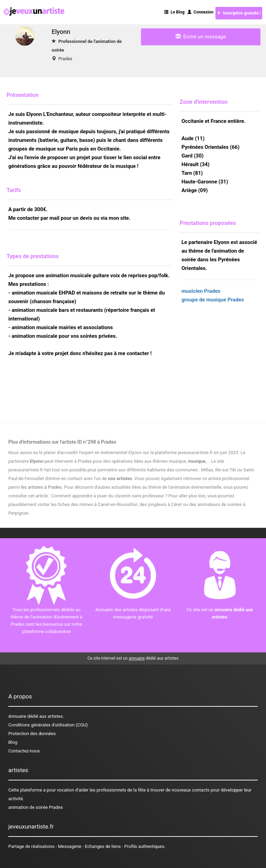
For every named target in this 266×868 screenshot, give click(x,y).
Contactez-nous (24, 751)
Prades (65, 59)
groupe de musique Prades (213, 300)
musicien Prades (201, 291)
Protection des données (32, 734)
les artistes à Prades (42, 487)
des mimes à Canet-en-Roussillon (104, 504)
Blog (13, 742)
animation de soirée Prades (36, 807)
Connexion (200, 12)
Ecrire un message (201, 37)
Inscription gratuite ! (239, 13)
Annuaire (17, 716)
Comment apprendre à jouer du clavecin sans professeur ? (109, 496)
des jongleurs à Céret (161, 504)
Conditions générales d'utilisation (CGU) (48, 725)
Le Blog (174, 12)
